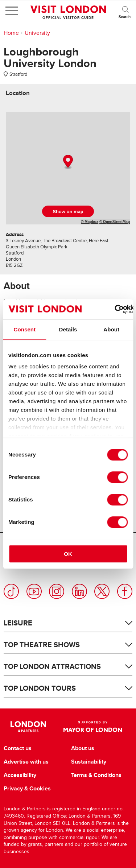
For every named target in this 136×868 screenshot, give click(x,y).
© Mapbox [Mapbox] (90, 222)
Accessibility (20, 775)
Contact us (18, 748)
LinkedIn (79, 591)
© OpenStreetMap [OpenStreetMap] (115, 222)
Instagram (57, 591)
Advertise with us (26, 762)
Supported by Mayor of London (93, 727)
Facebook (125, 591)
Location (18, 93)
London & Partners (28, 727)
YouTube (34, 591)
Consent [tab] (24, 329)
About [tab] (111, 329)
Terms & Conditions (96, 775)
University (37, 33)
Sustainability (89, 762)
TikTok (11, 591)
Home (11, 33)
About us (83, 748)
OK (68, 554)
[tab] (18, 93)
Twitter (102, 591)
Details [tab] (68, 329)
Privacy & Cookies (27, 789)
